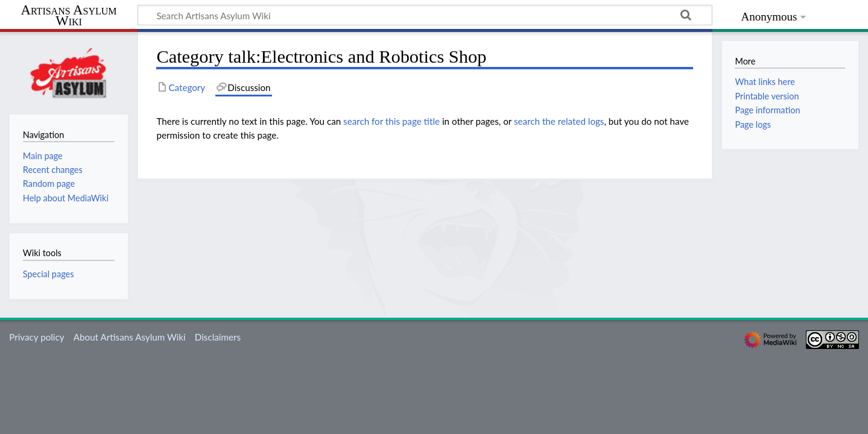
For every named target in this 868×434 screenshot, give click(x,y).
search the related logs (559, 121)
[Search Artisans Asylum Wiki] (425, 15)
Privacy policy (36, 337)
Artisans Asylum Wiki (68, 16)
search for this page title (391, 121)
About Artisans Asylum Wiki (130, 337)
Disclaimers (218, 337)
